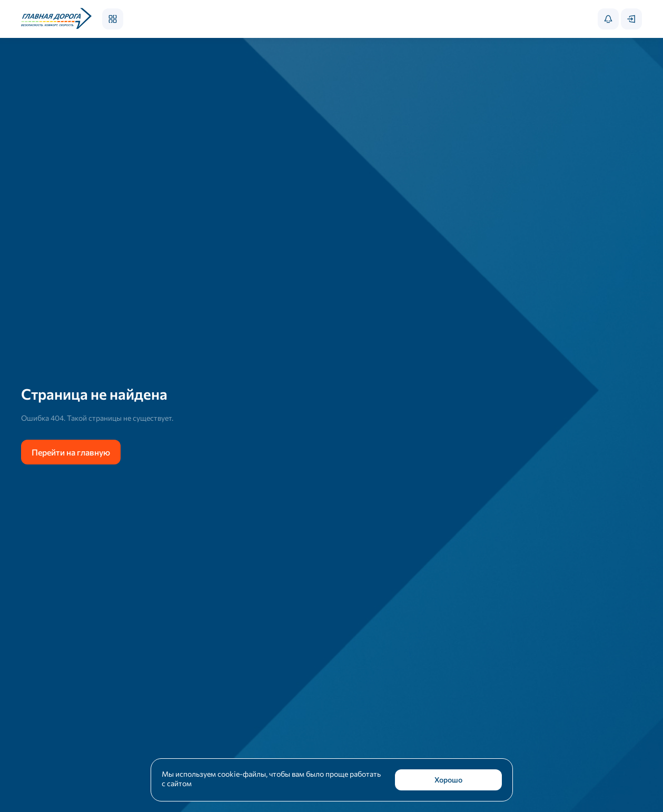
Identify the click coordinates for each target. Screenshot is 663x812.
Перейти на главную (71, 452)
